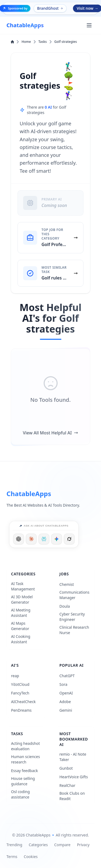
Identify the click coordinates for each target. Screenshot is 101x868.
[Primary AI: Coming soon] (50, 203)
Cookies (31, 857)
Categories (38, 845)
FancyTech (20, 693)
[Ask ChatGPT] (19, 539)
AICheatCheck (23, 702)
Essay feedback (25, 771)
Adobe (65, 702)
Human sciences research (25, 759)
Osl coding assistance (20, 794)
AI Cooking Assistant (21, 639)
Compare (62, 845)
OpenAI (66, 693)
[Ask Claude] (31, 539)
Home (24, 42)
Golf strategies (66, 42)
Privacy (83, 845)
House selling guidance (23, 781)
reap (15, 676)
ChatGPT (67, 676)
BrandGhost (50, 8)
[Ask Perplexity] (44, 539)
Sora (64, 684)
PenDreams (21, 710)
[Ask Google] (57, 539)
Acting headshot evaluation (25, 746)
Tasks (45, 42)
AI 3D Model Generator (22, 599)
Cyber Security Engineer (72, 617)
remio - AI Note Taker (73, 757)
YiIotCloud (20, 684)
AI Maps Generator (20, 626)
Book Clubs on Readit (72, 796)
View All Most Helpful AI (51, 433)
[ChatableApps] (25, 25)
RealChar (67, 785)
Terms (12, 857)
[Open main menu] (89, 25)
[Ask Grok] (69, 539)
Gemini (66, 710)
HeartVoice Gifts (74, 777)
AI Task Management (23, 586)
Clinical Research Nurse (74, 630)
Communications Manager (74, 595)
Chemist (67, 584)
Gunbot (66, 768)
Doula (65, 606)
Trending (14, 845)
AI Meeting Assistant (21, 613)
